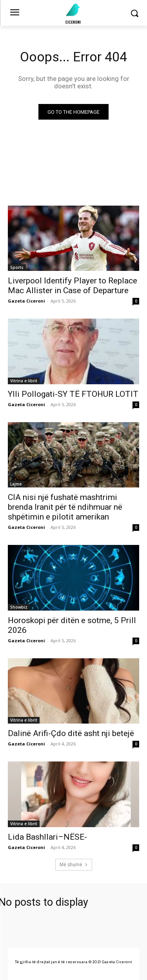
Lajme (16, 484)
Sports (17, 267)
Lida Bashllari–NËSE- (47, 837)
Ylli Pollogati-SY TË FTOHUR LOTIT (73, 394)
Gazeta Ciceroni (26, 301)
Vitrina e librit (24, 381)
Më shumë (74, 864)
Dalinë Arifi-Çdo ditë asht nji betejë (71, 733)
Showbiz (19, 607)
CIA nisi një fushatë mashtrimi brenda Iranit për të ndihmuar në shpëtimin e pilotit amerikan (65, 507)
